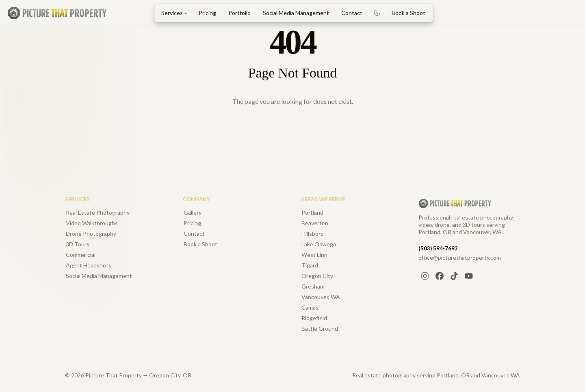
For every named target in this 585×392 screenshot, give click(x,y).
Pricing (207, 13)
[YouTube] (469, 276)
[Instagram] (425, 276)
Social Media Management (296, 13)
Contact (352, 13)
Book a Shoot (408, 13)
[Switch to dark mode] (377, 13)
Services (176, 13)
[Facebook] (440, 276)
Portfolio (239, 13)
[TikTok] (454, 276)
